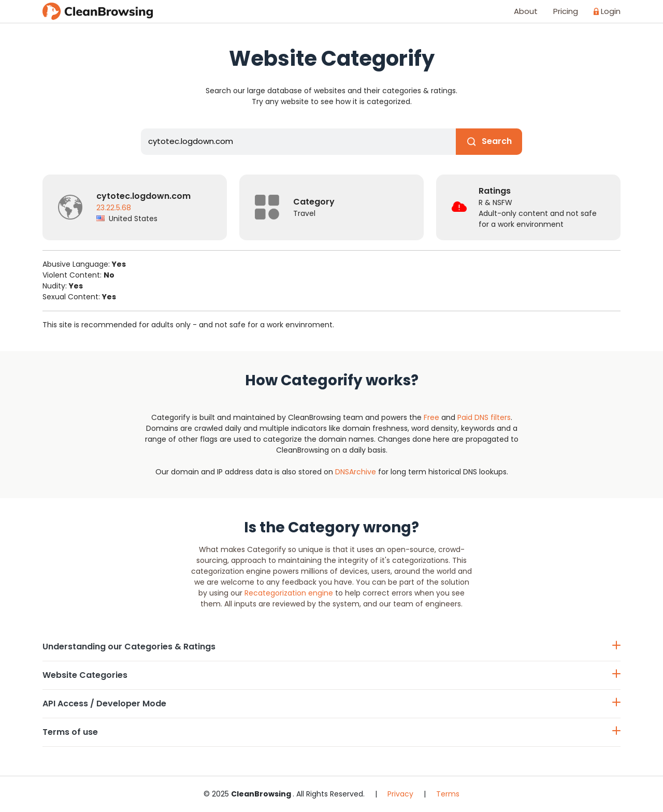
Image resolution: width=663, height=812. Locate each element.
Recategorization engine (289, 593)
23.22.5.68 (114, 208)
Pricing (566, 11)
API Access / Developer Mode (331, 704)
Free (431, 417)
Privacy (400, 794)
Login (607, 11)
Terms (448, 794)
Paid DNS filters (484, 417)
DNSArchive (356, 472)
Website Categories (331, 675)
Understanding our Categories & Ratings (331, 647)
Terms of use (331, 732)
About (526, 11)
